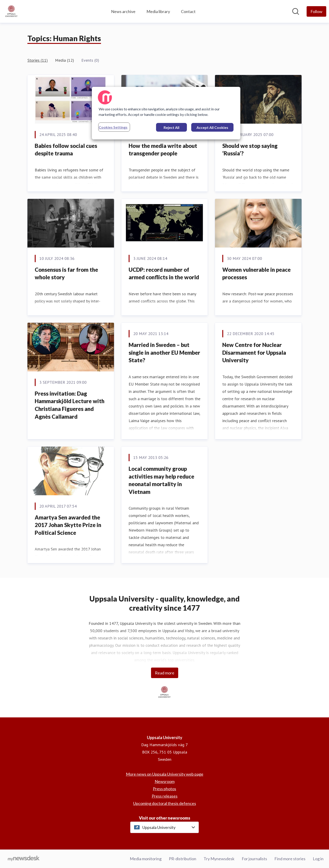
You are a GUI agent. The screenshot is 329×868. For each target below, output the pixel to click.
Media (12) (65, 60)
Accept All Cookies (212, 127)
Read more (165, 673)
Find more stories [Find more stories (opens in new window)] (290, 859)
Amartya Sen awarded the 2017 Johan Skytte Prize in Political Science (68, 525)
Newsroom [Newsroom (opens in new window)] (165, 781)
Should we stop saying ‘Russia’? (250, 150)
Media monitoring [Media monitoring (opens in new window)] (146, 859)
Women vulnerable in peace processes (256, 273)
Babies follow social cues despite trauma (66, 150)
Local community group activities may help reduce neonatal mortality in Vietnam (161, 480)
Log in (318, 859)
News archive (123, 11)
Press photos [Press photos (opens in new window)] (164, 789)
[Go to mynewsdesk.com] (24, 859)
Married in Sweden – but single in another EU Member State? (164, 352)
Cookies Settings (113, 127)
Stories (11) (38, 60)
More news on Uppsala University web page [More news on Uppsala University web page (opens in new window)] (165, 774)
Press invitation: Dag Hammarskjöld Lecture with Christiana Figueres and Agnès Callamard (70, 405)
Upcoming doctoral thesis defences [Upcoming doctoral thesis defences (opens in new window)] (165, 803)
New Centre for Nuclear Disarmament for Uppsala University (254, 352)
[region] (166, 113)
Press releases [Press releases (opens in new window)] (165, 796)
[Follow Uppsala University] (316, 11)
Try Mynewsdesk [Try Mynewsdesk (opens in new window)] (219, 859)
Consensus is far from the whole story (66, 273)
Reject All (171, 127)
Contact (188, 11)
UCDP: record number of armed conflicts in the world (164, 273)
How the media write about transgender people (163, 150)
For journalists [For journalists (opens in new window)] (254, 859)
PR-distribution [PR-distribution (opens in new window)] (183, 859)
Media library (158, 11)
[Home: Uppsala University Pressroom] (11, 11)
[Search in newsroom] (296, 11)
